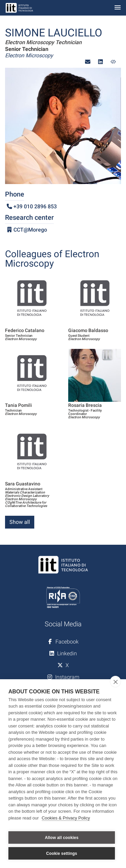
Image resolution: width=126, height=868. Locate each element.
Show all (20, 522)
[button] (88, 62)
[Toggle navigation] (118, 8)
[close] (115, 682)
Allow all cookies (61, 838)
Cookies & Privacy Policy (66, 818)
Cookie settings (61, 854)
